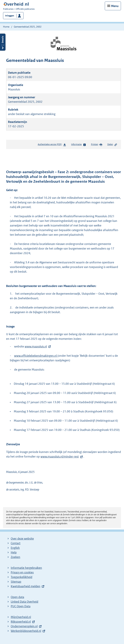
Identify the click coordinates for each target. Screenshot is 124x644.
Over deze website (22, 539)
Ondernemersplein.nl (24, 626)
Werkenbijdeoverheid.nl (26, 631)
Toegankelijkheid (22, 577)
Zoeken (15, 557)
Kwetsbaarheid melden (26, 586)
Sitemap (16, 582)
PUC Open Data (21, 606)
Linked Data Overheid (24, 602)
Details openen (3, 42)
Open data (17, 597)
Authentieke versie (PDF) (52, 145)
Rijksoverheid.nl (21, 622)
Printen (97, 145)
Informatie (78, 145)
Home (6, 27)
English (15, 548)
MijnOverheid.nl (21, 617)
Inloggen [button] (10, 16)
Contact (16, 543)
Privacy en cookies (22, 572)
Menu (115, 6)
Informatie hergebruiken (26, 568)
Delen (112, 145)
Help (14, 552)
